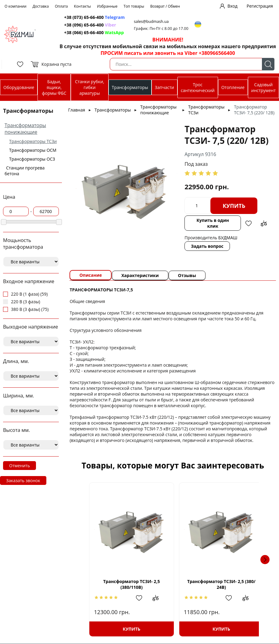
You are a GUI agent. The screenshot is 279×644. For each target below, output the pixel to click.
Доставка (41, 6)
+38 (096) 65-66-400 (84, 25)
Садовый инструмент (263, 87)
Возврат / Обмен (165, 6)
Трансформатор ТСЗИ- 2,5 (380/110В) (127, 584)
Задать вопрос (207, 246)
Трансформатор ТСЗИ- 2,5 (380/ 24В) (219, 584)
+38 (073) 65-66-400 (84, 17)
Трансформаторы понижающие (25, 129)
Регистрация (260, 6)
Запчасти (165, 87)
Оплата (61, 6)
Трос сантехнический (198, 87)
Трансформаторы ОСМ (33, 150)
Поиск (268, 64)
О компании (16, 6)
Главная (77, 110)
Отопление (233, 87)
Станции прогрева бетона (25, 171)
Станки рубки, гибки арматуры (89, 87)
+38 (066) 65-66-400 (84, 32)
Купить (234, 206)
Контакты (83, 6)
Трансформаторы (130, 87)
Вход (232, 6)
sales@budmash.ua (151, 21)
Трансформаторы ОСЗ (32, 159)
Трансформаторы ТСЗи (33, 141)
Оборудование (19, 87)
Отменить (20, 466)
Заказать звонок (23, 480)
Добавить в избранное (249, 223)
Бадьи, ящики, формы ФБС (54, 87)
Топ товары (134, 6)
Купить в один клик (213, 223)
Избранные (107, 6)
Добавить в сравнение (264, 223)
